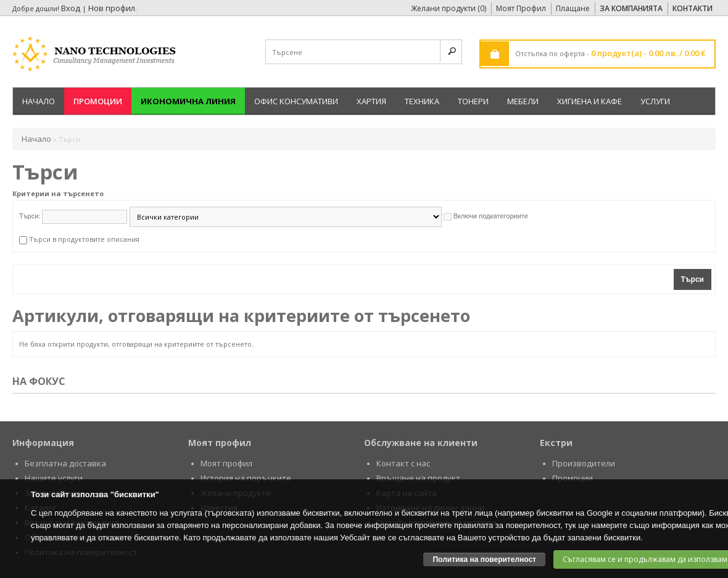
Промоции (98, 101)
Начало (39, 101)
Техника (422, 101)
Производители (584, 463)
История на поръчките (246, 478)
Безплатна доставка (65, 463)
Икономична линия (188, 101)
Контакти (693, 8)
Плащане (573, 8)
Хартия (371, 101)
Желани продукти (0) (449, 8)
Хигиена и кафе (589, 101)
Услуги (655, 101)
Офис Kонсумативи (296, 101)
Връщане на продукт (418, 478)
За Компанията (631, 8)
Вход (71, 8)
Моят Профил (521, 8)
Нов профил (112, 8)
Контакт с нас (403, 463)
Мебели (523, 101)
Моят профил (226, 463)
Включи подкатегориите (491, 216)
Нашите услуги (54, 478)
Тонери (473, 101)
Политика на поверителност (484, 559)
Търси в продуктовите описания (84, 239)
